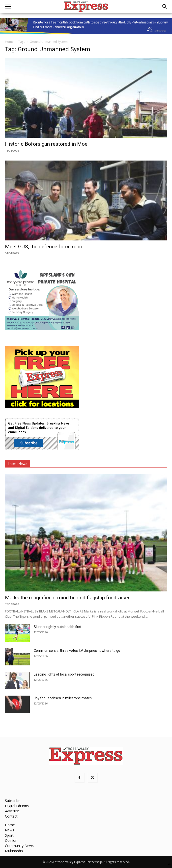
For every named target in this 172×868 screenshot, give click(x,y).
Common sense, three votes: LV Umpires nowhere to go (77, 651)
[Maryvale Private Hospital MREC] (42, 329)
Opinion (11, 840)
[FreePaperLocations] (42, 407)
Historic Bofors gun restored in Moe (46, 144)
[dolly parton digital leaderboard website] (86, 26)
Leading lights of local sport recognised (64, 674)
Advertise (12, 811)
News (10, 830)
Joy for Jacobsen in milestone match (63, 698)
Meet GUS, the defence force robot (44, 247)
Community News (19, 846)
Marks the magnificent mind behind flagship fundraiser (67, 598)
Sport (9, 835)
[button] (8, 7)
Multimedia (14, 851)
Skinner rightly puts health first (57, 627)
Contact (11, 816)
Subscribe (13, 801)
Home (9, 42)
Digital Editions (17, 806)
